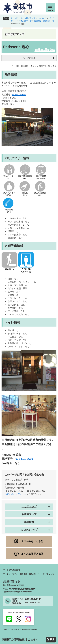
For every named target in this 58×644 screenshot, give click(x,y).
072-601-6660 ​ (19, 94)
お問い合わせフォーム (15, 494)
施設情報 (37, 21)
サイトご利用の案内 (11, 570)
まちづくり (42, 18)
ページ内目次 (29, 58)
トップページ (16, 18)
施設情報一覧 (49, 21)
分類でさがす (30, 18)
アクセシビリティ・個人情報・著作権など (21, 574)
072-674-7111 (33, 599)
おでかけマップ (25, 21)
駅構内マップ (29, 514)
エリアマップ (29, 507)
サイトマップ (49, 574)
